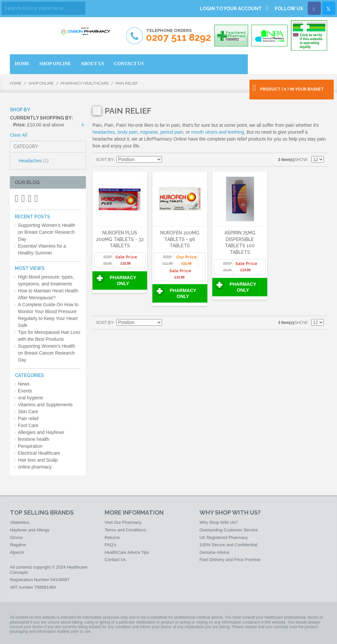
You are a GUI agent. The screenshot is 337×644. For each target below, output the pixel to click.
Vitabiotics (20, 522)
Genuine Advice (214, 552)
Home (16, 83)
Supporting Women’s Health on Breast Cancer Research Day (47, 232)
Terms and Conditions (125, 530)
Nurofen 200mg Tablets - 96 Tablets (180, 239)
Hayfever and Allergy (30, 530)
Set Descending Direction (168, 160)
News (24, 384)
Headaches (34, 161)
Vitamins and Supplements (45, 405)
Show (301, 160)
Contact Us (115, 560)
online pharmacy (35, 467)
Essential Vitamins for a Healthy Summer (42, 249)
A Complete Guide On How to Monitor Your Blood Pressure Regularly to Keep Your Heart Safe (48, 315)
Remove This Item (83, 125)
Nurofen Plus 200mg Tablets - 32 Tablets (120, 239)
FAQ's (110, 545)
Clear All (18, 135)
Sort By (105, 160)
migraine (149, 132)
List (191, 160)
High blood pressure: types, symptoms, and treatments (46, 280)
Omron (16, 537)
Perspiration (30, 446)
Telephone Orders (179, 35)
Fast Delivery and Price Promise (230, 560)
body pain (128, 132)
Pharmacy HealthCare (85, 83)
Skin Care (28, 412)
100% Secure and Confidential (228, 545)
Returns (112, 537)
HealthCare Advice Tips (127, 552)
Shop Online (41, 83)
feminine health (34, 439)
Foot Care (28, 425)
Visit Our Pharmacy (123, 522)
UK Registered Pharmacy (224, 537)
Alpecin (17, 552)
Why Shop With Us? (219, 522)
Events (25, 391)
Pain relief (28, 418)
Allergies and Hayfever (41, 432)
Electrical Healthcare (39, 453)
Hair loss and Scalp (38, 460)
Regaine (18, 545)
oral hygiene (31, 398)
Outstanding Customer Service (229, 530)
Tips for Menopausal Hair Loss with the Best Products (49, 336)
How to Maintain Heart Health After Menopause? (48, 294)
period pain (172, 132)
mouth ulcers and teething (218, 132)
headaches (104, 132)
